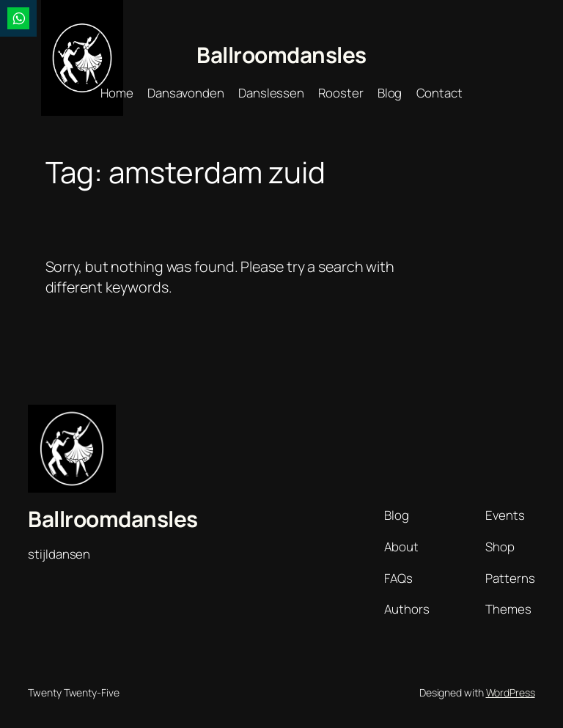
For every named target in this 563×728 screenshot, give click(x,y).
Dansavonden (186, 93)
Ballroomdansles (281, 55)
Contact (439, 93)
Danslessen (271, 93)
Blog (390, 93)
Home (117, 93)
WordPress (511, 692)
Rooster (341, 93)
